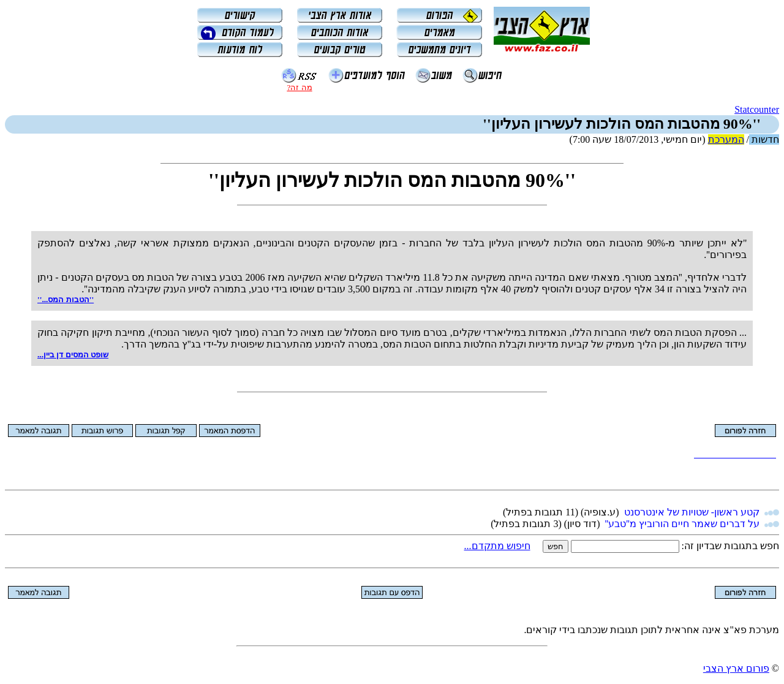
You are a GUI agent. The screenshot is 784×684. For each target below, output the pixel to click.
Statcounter (757, 109)
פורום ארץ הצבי (736, 668)
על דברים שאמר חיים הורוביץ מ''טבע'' (682, 524)
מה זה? (299, 87)
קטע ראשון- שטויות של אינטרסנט (692, 512)
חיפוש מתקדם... (497, 546)
